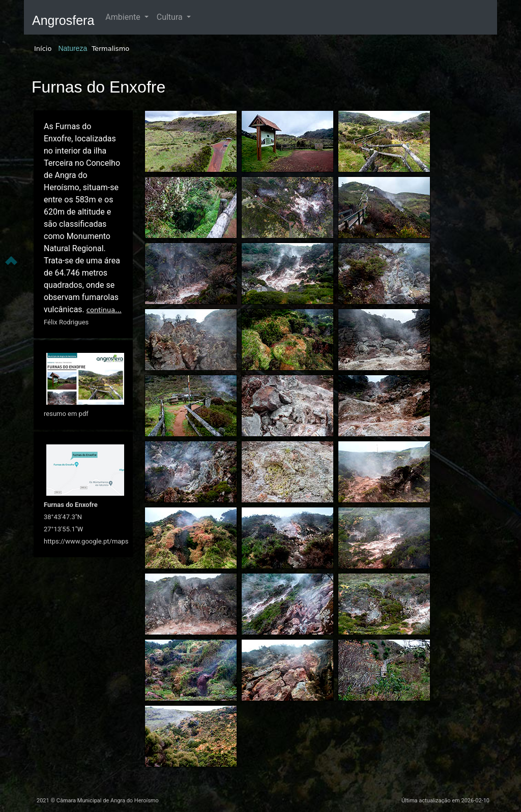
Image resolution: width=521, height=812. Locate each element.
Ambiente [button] (124, 17)
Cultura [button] (171, 17)
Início (43, 49)
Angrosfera (63, 20)
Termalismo (110, 49)
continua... (104, 310)
